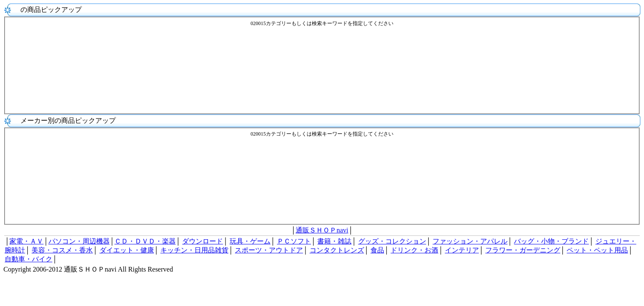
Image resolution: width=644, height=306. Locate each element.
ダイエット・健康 (127, 250)
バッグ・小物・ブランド (551, 241)
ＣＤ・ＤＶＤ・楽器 (145, 241)
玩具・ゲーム (250, 241)
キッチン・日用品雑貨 (194, 250)
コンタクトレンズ (337, 250)
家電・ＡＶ (26, 241)
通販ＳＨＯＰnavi (322, 230)
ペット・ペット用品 (597, 250)
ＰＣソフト (294, 241)
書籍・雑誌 (334, 241)
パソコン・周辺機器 (79, 241)
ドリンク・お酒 (414, 250)
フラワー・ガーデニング (523, 250)
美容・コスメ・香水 (62, 250)
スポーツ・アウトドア (269, 250)
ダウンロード (202, 241)
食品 (377, 250)
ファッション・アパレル (470, 241)
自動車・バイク (28, 259)
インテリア (462, 250)
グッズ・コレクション (392, 241)
